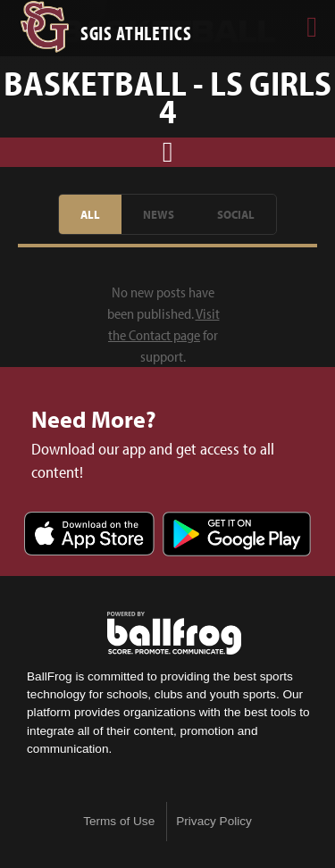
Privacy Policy (214, 821)
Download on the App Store (89, 535)
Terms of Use (119, 821)
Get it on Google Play (237, 535)
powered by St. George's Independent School (174, 633)
